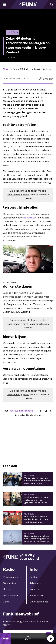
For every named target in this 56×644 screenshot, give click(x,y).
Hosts (6, 589)
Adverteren (36, 583)
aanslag (14, 411)
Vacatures (35, 589)
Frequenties (9, 583)
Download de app (39, 602)
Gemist (7, 602)
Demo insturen (11, 596)
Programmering (11, 577)
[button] (50, 639)
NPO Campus (37, 596)
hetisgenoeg (26, 411)
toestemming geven (18, 195)
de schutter (30, 218)
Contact (34, 577)
